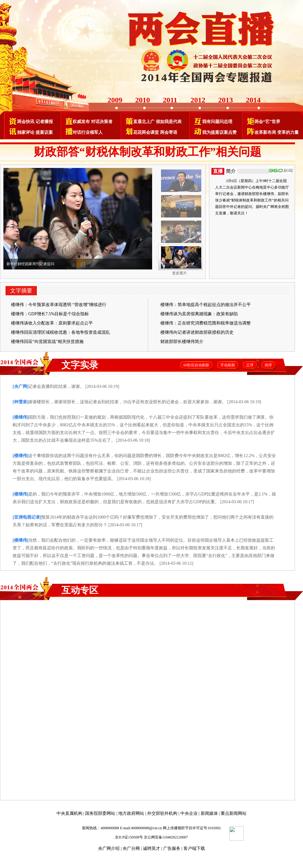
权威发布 (81, 122)
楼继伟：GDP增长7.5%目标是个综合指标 (50, 314)
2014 (253, 100)
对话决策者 (102, 122)
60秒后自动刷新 (196, 365)
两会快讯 (26, 122)
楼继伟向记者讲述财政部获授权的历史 (197, 332)
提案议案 (44, 132)
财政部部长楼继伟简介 (182, 342)
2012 (198, 100)
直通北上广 (144, 122)
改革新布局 (265, 132)
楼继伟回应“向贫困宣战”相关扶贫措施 (47, 342)
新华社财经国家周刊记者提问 (30, 264)
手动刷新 (228, 365)
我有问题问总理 (217, 122)
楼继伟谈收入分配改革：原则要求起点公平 (52, 323)
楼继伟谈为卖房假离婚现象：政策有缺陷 (199, 314)
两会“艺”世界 (267, 122)
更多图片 (179, 273)
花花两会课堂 (146, 132)
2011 (170, 100)
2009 (115, 100)
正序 (250, 365)
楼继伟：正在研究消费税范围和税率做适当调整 (206, 323)
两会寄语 (169, 132)
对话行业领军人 (88, 132)
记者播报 (44, 122)
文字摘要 (21, 291)
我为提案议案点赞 (219, 132)
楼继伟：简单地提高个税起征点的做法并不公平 (206, 305)
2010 (143, 100)
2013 (226, 100)
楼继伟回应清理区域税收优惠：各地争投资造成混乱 (61, 332)
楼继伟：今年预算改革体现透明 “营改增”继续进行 (59, 305)
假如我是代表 (169, 122)
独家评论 (26, 132)
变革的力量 (288, 132)
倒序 (268, 365)
